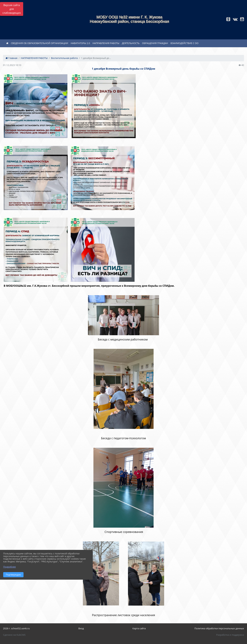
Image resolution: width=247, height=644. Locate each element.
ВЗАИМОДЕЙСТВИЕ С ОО (185, 43)
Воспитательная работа (64, 58)
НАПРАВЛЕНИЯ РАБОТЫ (106, 43)
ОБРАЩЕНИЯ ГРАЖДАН (155, 43)
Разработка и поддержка (230, 635)
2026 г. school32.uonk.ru (16, 628)
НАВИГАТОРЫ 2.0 (80, 43)
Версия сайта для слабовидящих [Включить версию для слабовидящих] (12, 9)
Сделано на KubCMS (14, 635)
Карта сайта (139, 628)
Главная (12, 58)
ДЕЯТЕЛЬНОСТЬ (131, 43)
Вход (81, 628)
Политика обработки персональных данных (219, 628)
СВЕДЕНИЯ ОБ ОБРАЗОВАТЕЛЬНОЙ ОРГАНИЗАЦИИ (40, 43)
